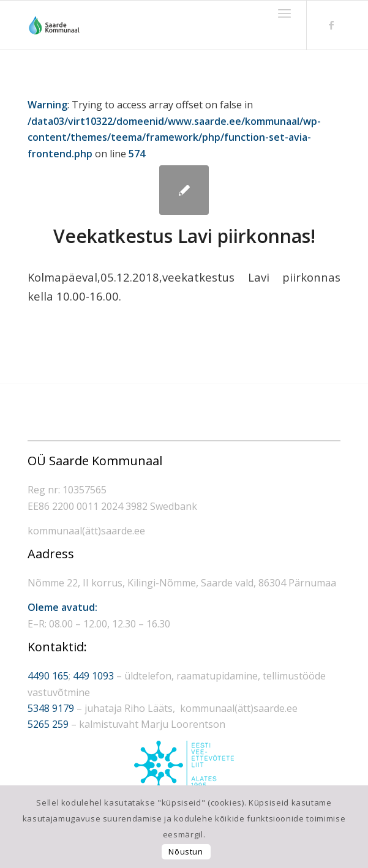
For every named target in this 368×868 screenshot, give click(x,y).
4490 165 (48, 676)
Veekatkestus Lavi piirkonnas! (184, 236)
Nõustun (186, 851)
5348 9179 (51, 708)
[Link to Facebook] (331, 25)
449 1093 (93, 676)
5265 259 (48, 724)
